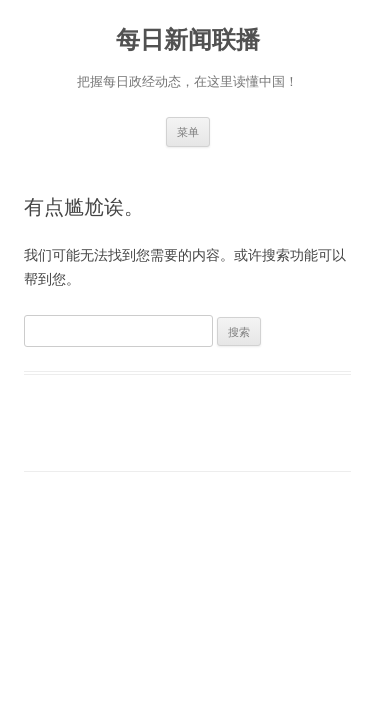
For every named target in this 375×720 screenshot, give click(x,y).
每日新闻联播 (188, 39)
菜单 (188, 131)
